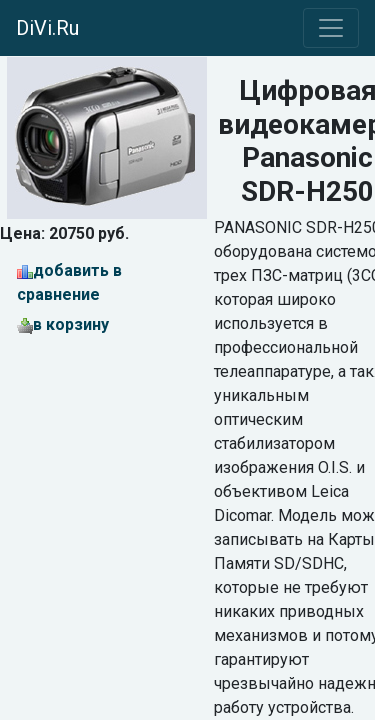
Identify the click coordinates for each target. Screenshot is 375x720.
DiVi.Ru (47, 28)
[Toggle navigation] (331, 28)
